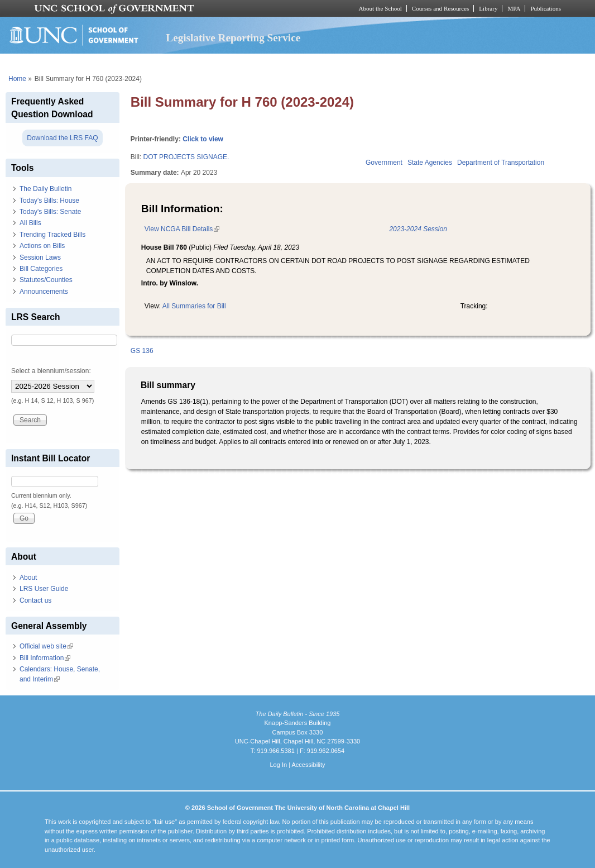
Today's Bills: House (49, 201)
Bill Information (45, 658)
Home (17, 79)
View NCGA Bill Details (182, 229)
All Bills (30, 223)
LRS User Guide (44, 589)
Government (384, 163)
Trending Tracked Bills (52, 235)
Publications (546, 8)
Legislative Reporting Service (233, 38)
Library (488, 8)
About (28, 578)
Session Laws (40, 257)
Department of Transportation (501, 163)
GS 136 (142, 351)
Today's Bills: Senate (50, 212)
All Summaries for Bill (194, 306)
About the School (380, 8)
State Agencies (430, 163)
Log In (278, 765)
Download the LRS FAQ (62, 138)
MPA (514, 8)
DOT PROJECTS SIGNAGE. (186, 157)
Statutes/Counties (46, 280)
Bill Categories (41, 269)
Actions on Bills (42, 246)
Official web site (46, 646)
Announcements (44, 292)
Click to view (203, 139)
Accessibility (308, 765)
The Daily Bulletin (45, 189)
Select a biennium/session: (51, 371)
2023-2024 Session (418, 229)
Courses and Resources (440, 8)
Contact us (35, 600)
